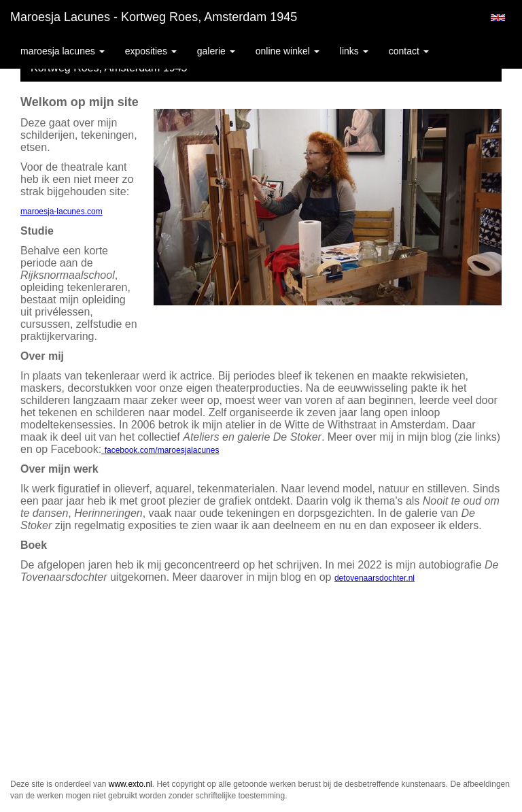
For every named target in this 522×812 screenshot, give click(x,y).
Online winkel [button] (288, 51)
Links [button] (354, 51)
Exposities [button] (151, 51)
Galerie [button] (216, 51)
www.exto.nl (130, 784)
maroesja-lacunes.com (62, 212)
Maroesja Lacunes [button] (63, 51)
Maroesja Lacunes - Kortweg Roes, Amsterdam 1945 (154, 17)
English (498, 18)
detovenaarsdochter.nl (375, 578)
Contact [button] (409, 51)
